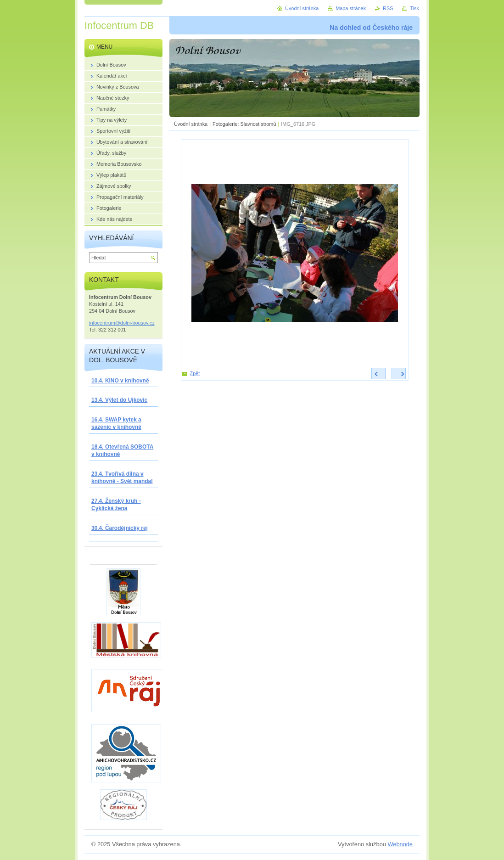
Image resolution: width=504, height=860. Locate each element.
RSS (388, 8)
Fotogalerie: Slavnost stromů (244, 124)
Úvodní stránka (191, 124)
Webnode (400, 844)
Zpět (195, 373)
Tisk (414, 8)
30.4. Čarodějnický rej (120, 528)
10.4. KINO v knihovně (120, 381)
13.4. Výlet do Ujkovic (119, 400)
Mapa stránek (351, 8)
